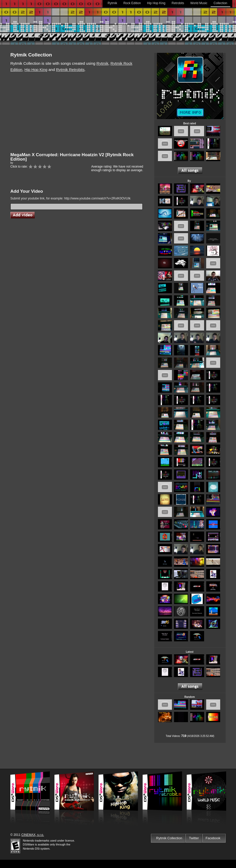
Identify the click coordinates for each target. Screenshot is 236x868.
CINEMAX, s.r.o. (33, 835)
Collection (221, 3)
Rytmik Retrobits (70, 70)
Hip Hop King (156, 3)
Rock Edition (132, 3)
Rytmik (112, 3)
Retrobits (178, 3)
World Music (199, 3)
